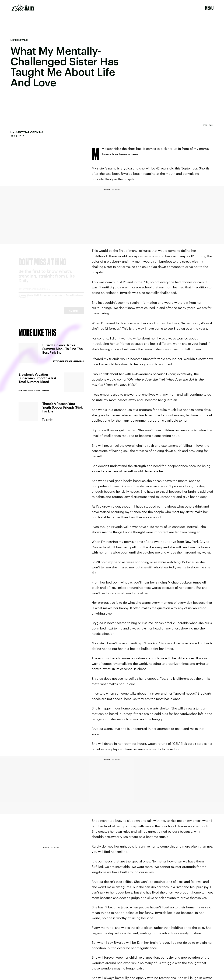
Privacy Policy (25, 300)
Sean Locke (208, 125)
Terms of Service (73, 298)
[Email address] (51, 293)
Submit (74, 314)
